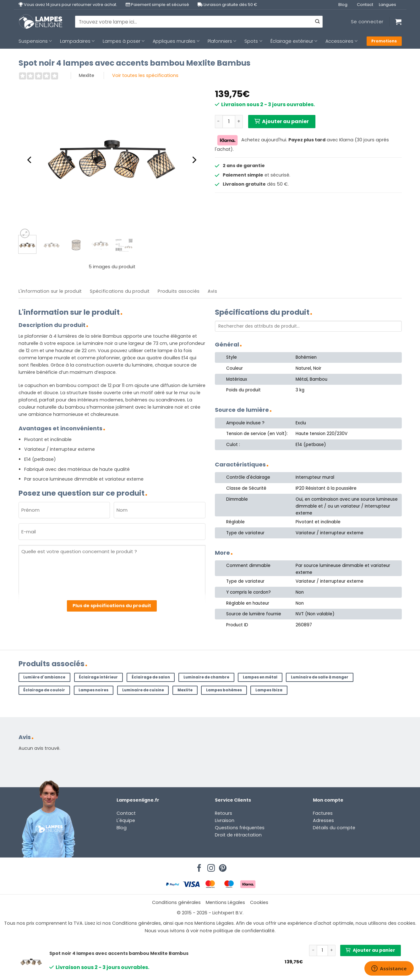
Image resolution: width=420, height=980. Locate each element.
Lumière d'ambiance (44, 677)
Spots (253, 41)
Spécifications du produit (120, 291)
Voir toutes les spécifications (145, 75)
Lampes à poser (124, 41)
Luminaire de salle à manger (320, 677)
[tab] (50, 291)
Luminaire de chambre (206, 677)
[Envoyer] (317, 22)
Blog (343, 5)
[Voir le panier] (398, 22)
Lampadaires (77, 41)
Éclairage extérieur (294, 41)
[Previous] (30, 160)
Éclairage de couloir (44, 690)
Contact (365, 5)
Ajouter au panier (285, 121)
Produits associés (179, 291)
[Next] (194, 160)
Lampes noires (93, 690)
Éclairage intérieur (98, 677)
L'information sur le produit (50, 291)
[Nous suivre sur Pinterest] (222, 866)
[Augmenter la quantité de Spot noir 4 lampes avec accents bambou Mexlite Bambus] (239, 122)
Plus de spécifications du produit (112, 606)
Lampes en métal (260, 677)
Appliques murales (176, 41)
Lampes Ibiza (269, 690)
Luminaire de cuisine (143, 690)
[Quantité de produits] (229, 122)
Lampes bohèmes (224, 690)
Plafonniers (222, 41)
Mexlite (185, 690)
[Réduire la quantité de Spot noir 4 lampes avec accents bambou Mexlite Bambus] (219, 122)
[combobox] (199, 22)
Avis (212, 291)
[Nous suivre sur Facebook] (198, 866)
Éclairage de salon (151, 677)
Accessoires (341, 41)
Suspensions (35, 41)
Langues (387, 5)
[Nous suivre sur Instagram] (210, 866)
